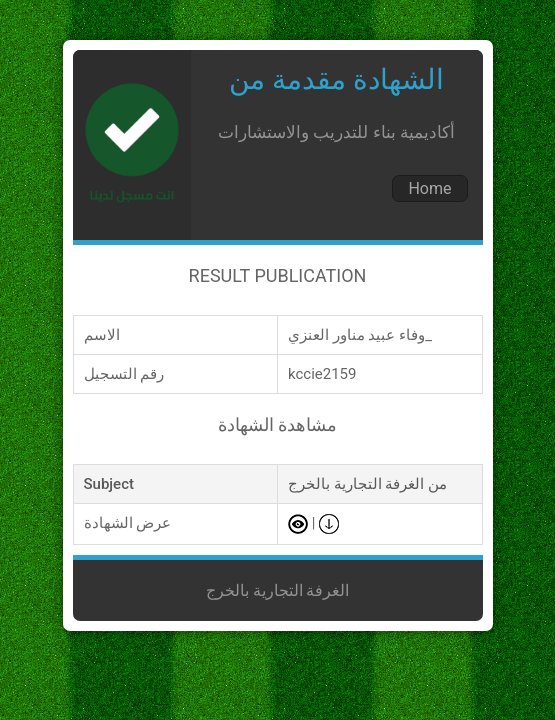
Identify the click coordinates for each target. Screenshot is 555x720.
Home (429, 188)
